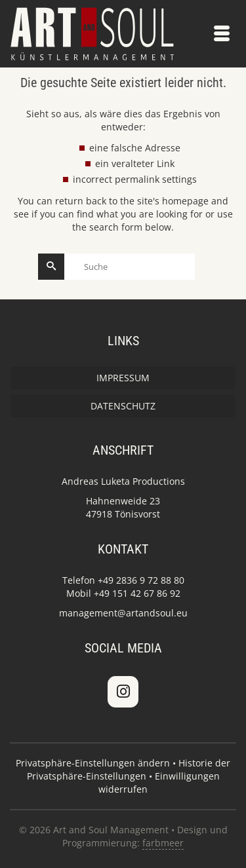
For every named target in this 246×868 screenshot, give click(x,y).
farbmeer (163, 843)
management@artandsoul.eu (123, 613)
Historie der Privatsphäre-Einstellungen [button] (129, 769)
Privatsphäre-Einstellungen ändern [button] (93, 763)
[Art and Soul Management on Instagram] (123, 692)
